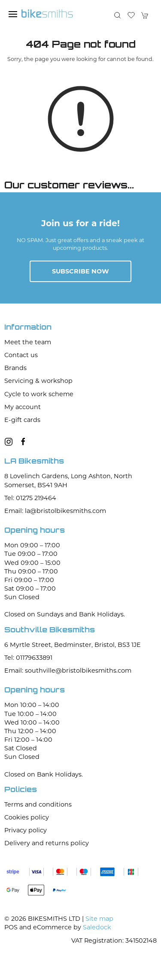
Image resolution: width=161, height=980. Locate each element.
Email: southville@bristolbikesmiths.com (68, 671)
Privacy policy (26, 830)
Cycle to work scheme (39, 394)
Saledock (97, 927)
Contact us (21, 355)
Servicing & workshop (38, 381)
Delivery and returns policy (47, 843)
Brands (15, 368)
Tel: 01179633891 (28, 658)
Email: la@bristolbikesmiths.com (55, 511)
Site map (99, 919)
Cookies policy (27, 817)
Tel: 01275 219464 (30, 498)
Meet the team (28, 342)
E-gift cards (22, 420)
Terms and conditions (38, 804)
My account (23, 407)
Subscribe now (80, 271)
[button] (13, 14)
